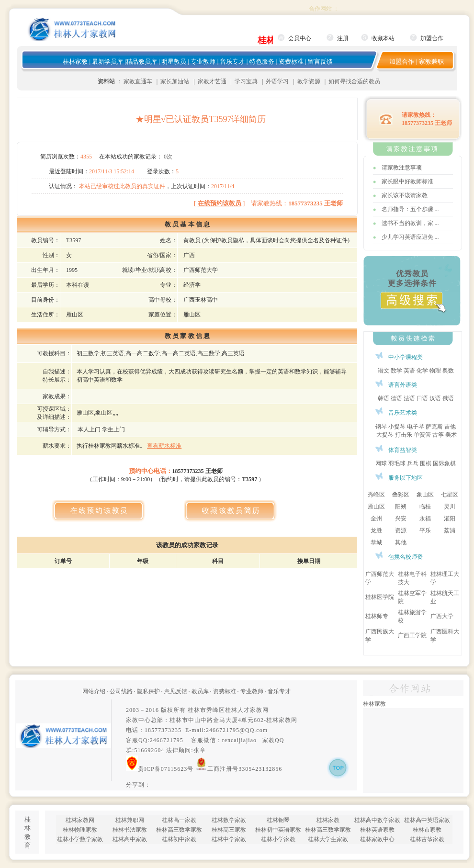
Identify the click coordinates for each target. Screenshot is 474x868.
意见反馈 (176, 691)
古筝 (438, 435)
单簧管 (422, 435)
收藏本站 (383, 38)
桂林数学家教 (229, 820)
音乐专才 (232, 62)
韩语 (384, 398)
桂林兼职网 (130, 820)
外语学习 (277, 81)
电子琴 (416, 427)
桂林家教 (75, 62)
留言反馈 (320, 62)
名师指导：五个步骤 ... (410, 209)
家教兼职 (431, 62)
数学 (396, 371)
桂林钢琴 (278, 820)
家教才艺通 (212, 81)
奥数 (448, 371)
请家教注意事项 (402, 168)
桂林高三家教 (229, 830)
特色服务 (262, 62)
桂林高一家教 (179, 820)
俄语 (448, 398)
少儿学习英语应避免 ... (410, 237)
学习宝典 (246, 81)
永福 (425, 519)
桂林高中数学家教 (377, 820)
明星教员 (174, 62)
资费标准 (291, 62)
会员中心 (300, 38)
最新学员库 (107, 62)
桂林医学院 (380, 597)
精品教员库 (141, 62)
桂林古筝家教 (427, 839)
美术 (451, 435)
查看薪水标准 (164, 446)
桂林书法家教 (130, 830)
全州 (376, 519)
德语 (396, 398)
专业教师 (203, 62)
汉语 (435, 398)
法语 (409, 398)
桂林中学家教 (229, 839)
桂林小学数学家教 (80, 839)
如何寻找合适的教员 (354, 81)
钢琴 (381, 427)
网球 (381, 463)
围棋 (426, 463)
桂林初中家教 (179, 839)
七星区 (450, 495)
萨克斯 (434, 427)
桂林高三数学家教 (179, 830)
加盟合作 (432, 38)
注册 (343, 38)
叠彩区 (401, 495)
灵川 (450, 507)
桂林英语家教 (377, 830)
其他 (401, 542)
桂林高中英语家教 (427, 820)
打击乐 (404, 435)
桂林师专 (377, 616)
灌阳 (450, 519)
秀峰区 (376, 495)
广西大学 (442, 616)
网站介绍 (94, 691)
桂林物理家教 (80, 830)
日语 (422, 398)
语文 (384, 371)
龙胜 (376, 530)
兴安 (401, 519)
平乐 (425, 530)
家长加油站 (175, 81)
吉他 (450, 427)
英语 (409, 371)
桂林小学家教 (278, 839)
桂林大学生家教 (328, 839)
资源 (401, 530)
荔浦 (450, 530)
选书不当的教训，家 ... (410, 223)
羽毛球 (397, 463)
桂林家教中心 (377, 839)
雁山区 (376, 507)
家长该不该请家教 (405, 195)
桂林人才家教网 (247, 710)
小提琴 (397, 427)
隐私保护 (148, 691)
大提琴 (385, 435)
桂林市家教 (427, 830)
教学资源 (309, 81)
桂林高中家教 (130, 839)
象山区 (425, 495)
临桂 (425, 507)
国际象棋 (444, 463)
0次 (168, 157)
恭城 (376, 542)
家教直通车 (138, 81)
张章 (200, 750)
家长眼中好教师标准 (407, 181)
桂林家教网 (282, 720)
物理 (435, 371)
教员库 (200, 691)
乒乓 (413, 463)
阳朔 (401, 507)
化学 (422, 371)
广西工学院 (412, 635)
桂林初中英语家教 (278, 830)
